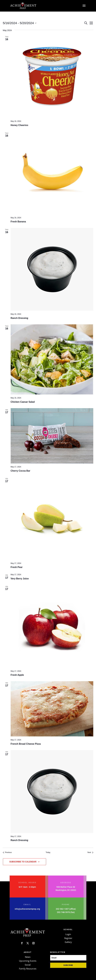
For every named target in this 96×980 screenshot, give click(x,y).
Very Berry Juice (20, 579)
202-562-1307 (62, 909)
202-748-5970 (63, 912)
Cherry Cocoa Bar (20, 471)
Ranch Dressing (19, 318)
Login (68, 934)
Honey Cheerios (19, 125)
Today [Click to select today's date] (48, 852)
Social (28, 965)
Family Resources (28, 969)
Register (68, 938)
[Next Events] (90, 852)
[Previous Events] (7, 852)
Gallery (68, 942)
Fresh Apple (17, 675)
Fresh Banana (18, 222)
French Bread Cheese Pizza (26, 744)
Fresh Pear (17, 567)
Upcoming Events (28, 961)
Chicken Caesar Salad (23, 402)
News (28, 957)
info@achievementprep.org (27, 909)
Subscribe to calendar (23, 862)
